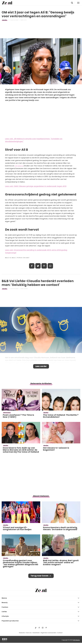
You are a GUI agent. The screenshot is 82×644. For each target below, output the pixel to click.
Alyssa (26, 289)
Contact (60, 633)
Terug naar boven (39, 576)
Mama (4, 598)
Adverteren (36, 633)
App (50, 266)
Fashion (5, 607)
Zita (25, 20)
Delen (32, 266)
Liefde (4, 612)
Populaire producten (10, 621)
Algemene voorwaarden (48, 633)
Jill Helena (19, 166)
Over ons (29, 633)
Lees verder (41, 366)
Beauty (5, 603)
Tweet (38, 266)
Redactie (22, 633)
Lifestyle (5, 616)
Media (5, 20)
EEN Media (76, 640)
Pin (44, 266)
